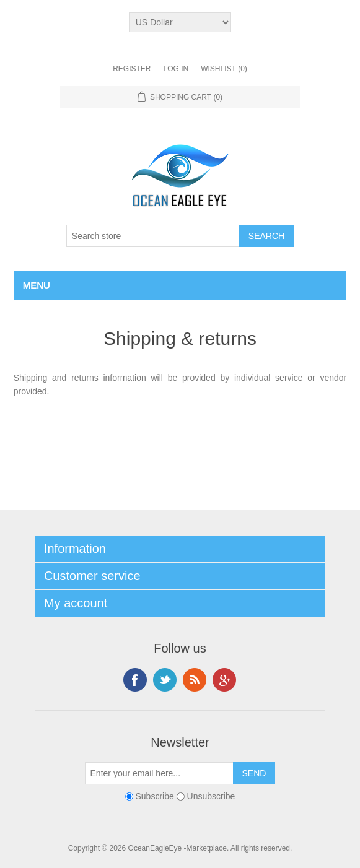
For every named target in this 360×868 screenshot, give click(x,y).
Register (132, 69)
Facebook (135, 680)
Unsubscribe (211, 796)
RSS (195, 680)
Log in (176, 69)
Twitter (165, 680)
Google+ (224, 680)
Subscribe (154, 796)
